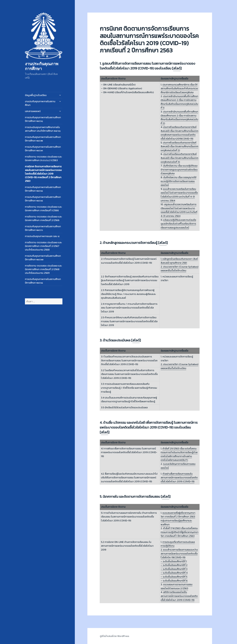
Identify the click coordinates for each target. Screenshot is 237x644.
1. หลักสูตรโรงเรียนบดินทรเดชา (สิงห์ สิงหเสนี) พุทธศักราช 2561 (179, 261)
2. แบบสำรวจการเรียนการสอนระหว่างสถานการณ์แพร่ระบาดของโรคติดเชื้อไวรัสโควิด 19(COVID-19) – (179, 555)
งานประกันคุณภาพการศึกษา (42, 66)
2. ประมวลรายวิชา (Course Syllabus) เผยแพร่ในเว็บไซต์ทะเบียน (179, 269)
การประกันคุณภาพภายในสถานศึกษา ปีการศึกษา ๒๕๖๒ (43, 139)
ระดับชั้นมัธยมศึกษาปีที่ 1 (175, 561)
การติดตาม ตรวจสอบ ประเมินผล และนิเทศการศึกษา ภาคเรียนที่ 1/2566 (43, 209)
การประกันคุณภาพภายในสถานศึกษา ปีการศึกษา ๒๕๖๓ (43, 149)
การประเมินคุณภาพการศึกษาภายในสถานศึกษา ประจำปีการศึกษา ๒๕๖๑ (43, 129)
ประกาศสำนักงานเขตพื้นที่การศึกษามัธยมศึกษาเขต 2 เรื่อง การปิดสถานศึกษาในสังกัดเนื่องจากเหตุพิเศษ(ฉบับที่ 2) (179, 117)
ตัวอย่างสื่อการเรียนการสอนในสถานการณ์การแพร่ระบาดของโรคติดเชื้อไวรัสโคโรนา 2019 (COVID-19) (179, 478)
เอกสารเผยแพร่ (33, 111)
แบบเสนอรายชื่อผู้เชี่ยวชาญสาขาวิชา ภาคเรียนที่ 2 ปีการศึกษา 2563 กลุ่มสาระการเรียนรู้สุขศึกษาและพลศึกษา (178, 519)
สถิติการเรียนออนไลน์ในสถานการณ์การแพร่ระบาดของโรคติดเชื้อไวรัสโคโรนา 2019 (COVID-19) (179, 596)
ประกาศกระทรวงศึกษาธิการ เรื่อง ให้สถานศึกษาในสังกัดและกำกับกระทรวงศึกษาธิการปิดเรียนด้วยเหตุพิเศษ (179, 88)
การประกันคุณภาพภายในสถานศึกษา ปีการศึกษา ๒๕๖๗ (43, 258)
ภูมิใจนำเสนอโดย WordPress (114, 636)
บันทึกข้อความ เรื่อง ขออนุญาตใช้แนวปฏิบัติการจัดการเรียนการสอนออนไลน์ (179, 181)
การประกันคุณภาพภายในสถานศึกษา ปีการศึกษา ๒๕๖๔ (43, 189)
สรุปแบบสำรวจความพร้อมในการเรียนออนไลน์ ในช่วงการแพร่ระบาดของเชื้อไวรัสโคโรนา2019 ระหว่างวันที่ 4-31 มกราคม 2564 (179, 210)
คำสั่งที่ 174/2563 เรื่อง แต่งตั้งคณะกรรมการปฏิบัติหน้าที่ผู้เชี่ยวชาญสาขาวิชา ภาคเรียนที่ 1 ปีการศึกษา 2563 (179, 532)
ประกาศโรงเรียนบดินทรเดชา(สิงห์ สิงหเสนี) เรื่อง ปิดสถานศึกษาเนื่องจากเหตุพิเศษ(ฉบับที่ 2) (179, 146)
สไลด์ (177, 68)
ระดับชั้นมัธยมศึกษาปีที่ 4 (175, 573)
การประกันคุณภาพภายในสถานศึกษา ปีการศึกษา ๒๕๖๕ (43, 199)
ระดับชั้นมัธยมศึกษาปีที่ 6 (175, 581)
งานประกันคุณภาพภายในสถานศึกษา (40, 103)
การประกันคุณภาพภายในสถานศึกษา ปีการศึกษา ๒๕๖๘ (43, 281)
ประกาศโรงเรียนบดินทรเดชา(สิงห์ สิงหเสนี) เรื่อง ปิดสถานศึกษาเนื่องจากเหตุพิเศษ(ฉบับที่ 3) (179, 158)
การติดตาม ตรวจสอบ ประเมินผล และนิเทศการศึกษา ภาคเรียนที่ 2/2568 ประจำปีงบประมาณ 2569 (43, 269)
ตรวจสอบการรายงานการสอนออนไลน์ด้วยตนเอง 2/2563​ (177, 586)
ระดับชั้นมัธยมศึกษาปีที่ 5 (175, 577)
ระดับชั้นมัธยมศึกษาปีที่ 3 (175, 569)
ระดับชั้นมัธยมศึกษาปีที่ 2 (175, 565)
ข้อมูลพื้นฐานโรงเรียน (36, 95)
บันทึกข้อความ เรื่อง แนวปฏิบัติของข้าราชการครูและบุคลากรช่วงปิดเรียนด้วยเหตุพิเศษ (179, 169)
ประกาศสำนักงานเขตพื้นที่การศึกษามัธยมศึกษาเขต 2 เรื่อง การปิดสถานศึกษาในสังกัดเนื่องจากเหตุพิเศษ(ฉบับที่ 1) (179, 102)
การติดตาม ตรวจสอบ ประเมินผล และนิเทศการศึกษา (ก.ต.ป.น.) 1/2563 (43, 158)
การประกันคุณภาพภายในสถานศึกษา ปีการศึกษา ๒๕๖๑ (43, 119)
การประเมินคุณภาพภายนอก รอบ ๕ (42, 236)
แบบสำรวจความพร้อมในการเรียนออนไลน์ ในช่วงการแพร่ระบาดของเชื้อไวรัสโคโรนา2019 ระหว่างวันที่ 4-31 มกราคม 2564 (179, 195)
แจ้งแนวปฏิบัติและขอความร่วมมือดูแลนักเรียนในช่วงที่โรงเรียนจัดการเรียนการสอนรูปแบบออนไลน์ (178, 224)
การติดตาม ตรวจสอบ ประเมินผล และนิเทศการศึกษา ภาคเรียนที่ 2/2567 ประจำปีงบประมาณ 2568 (43, 246)
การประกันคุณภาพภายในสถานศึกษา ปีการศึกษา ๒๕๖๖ (43, 228)
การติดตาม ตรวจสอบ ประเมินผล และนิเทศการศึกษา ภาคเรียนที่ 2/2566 (43, 218)
